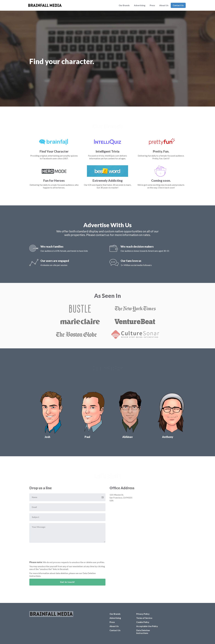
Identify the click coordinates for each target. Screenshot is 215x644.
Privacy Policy (143, 614)
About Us (164, 5)
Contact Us (178, 5)
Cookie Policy (143, 622)
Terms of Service (144, 618)
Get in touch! (67, 582)
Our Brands (124, 5)
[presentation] (52, 550)
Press (152, 5)
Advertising (140, 5)
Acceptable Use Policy (147, 626)
